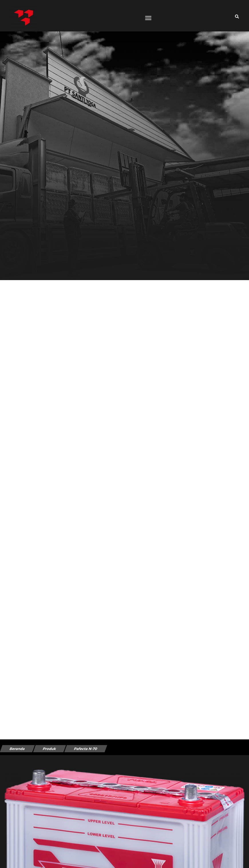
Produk (49, 749)
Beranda (17, 749)
